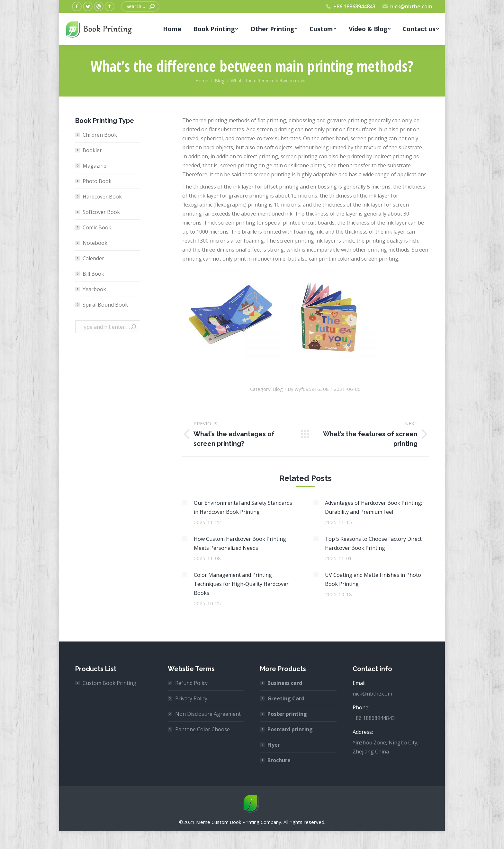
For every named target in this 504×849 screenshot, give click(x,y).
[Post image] (185, 503)
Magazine (94, 166)
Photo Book (97, 181)
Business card (285, 683)
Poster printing (287, 714)
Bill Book (93, 274)
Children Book (100, 135)
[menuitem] (172, 29)
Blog (278, 389)
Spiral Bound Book (105, 305)
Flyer (274, 745)
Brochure (279, 760)
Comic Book (97, 227)
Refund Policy (191, 683)
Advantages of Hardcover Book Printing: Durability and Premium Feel (373, 507)
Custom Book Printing (109, 683)
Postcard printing (290, 729)
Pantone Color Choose (203, 729)
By (308, 389)
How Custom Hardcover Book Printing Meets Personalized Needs (240, 543)
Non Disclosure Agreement (208, 714)
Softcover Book (101, 212)
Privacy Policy (191, 698)
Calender (93, 258)
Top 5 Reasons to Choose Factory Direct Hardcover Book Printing (373, 543)
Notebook (95, 243)
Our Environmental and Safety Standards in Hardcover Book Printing (243, 507)
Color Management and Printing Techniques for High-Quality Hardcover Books (241, 584)
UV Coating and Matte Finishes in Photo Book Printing (373, 579)
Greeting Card (286, 698)
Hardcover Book (102, 197)
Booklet (92, 150)
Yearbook (94, 289)
